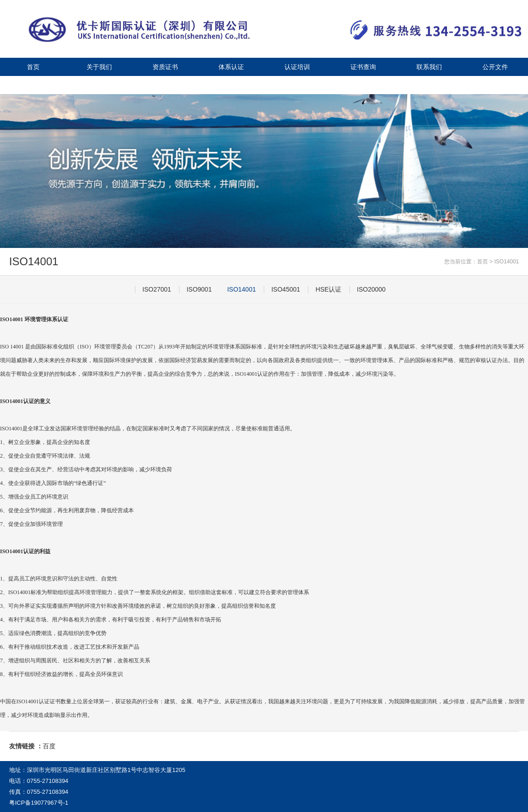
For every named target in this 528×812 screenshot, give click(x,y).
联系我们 (429, 67)
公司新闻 (33, 85)
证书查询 (363, 67)
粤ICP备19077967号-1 (39, 803)
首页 (33, 67)
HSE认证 (328, 289)
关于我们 (99, 67)
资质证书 (165, 67)
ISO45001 (286, 289)
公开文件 (495, 67)
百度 (49, 746)
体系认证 (231, 67)
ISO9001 (199, 289)
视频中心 (99, 85)
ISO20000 (371, 289)
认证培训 (297, 67)
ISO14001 (507, 262)
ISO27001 (157, 289)
